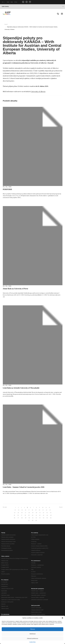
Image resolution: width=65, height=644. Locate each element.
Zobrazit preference (32, 638)
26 (22, 513)
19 (36, 510)
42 (40, 515)
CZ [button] (3, 2)
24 (15, 513)
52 (36, 518)
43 (43, 515)
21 (43, 510)
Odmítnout (32, 634)
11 (46, 507)
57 (29, 520)
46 (15, 518)
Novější (5, 507)
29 (33, 513)
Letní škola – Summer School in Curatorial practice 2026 (24, 487)
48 (22, 518)
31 (40, 513)
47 (18, 518)
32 (43, 513)
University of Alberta (38, 92)
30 (36, 513)
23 (50, 510)
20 (39, 510)
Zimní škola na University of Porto (15, 289)
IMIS (12, 2)
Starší (61, 507)
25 (18, 513)
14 (19, 510)
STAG (16, 2)
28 (29, 513)
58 (33, 520)
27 (26, 513)
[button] (62, 618)
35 (14, 515)
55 (47, 518)
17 (29, 510)
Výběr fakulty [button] (33, 6)
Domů (6, 24)
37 (22, 515)
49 (26, 518)
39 (29, 515)
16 (26, 510)
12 (49, 507)
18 (32, 510)
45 (51, 515)
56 (51, 518)
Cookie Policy (33, 642)
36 (18, 515)
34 (51, 513)
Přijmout (32, 629)
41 (36, 515)
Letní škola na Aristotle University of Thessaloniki (21, 388)
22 (46, 510)
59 (36, 520)
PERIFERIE (7, 189)
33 (47, 513)
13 (15, 510)
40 (33, 515)
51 (33, 518)
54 (44, 518)
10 (43, 507)
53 (40, 518)
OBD (8, 2)
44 (47, 515)
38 (25, 515)
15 (22, 510)
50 (29, 518)
